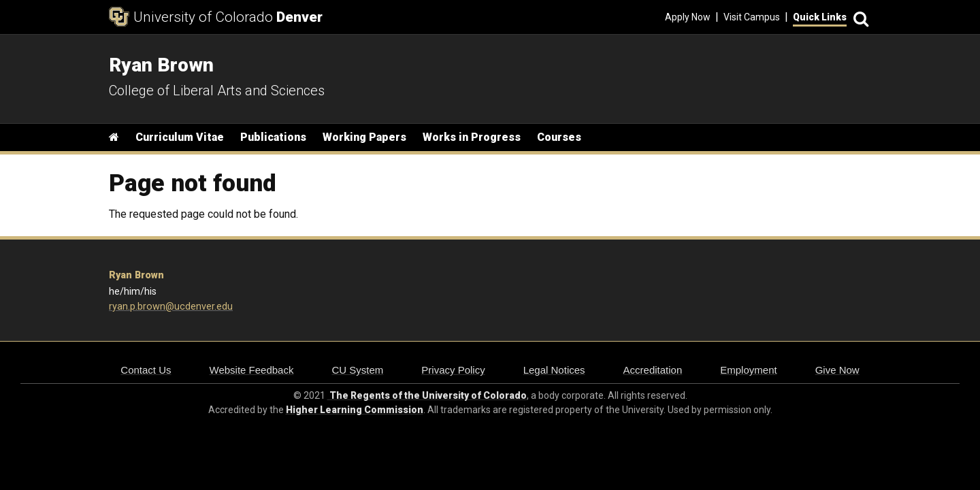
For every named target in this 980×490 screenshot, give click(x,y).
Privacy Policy (453, 370)
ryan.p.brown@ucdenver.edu (171, 307)
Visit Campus (752, 17)
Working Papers (364, 137)
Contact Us (146, 370)
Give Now (837, 370)
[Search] (859, 17)
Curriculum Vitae (180, 137)
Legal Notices (554, 370)
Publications (273, 137)
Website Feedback (252, 370)
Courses (559, 137)
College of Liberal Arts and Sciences (217, 91)
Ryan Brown (136, 275)
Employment (748, 370)
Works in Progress (472, 137)
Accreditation (653, 370)
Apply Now (688, 17)
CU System (357, 370)
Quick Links (820, 17)
